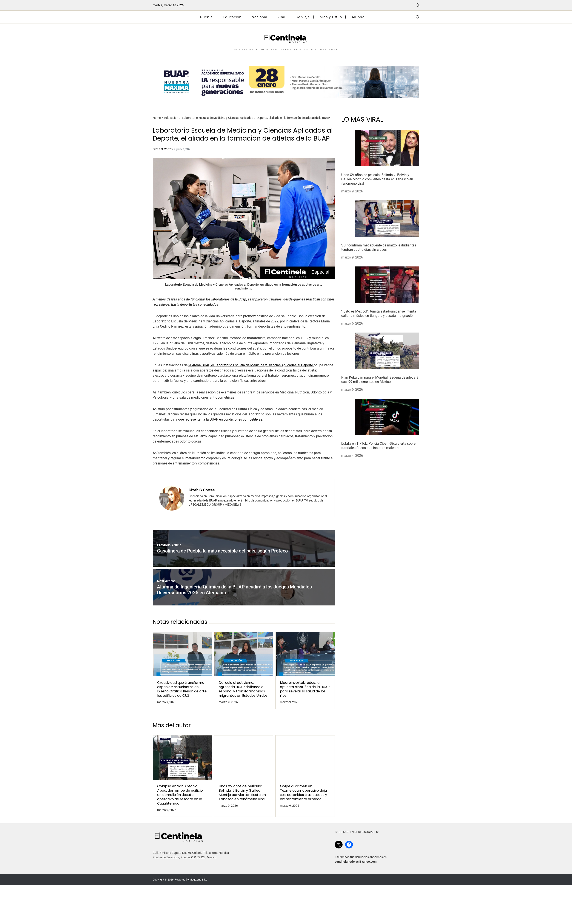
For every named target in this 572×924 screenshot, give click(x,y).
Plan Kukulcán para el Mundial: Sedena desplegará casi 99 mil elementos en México (380, 380)
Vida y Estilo (331, 17)
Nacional (259, 17)
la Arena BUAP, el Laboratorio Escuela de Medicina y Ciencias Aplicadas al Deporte (251, 365)
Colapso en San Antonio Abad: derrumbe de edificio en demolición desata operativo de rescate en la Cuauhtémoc (180, 795)
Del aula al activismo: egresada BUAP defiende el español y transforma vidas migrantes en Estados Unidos (243, 689)
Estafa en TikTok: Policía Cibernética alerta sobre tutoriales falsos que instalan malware (378, 446)
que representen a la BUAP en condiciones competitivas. (221, 419)
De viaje (303, 17)
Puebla (206, 17)
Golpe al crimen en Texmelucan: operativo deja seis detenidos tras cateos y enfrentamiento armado (304, 793)
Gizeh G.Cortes (163, 149)
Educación (232, 17)
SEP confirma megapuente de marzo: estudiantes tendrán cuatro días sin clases (379, 247)
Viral (281, 17)
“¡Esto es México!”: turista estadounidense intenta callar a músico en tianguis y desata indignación (379, 313)
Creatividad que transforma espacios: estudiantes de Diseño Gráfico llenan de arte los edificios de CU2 (182, 689)
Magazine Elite (198, 880)
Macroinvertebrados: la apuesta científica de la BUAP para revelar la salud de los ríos (305, 689)
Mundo (358, 17)
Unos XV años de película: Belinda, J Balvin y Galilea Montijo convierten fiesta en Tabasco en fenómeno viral (242, 793)
